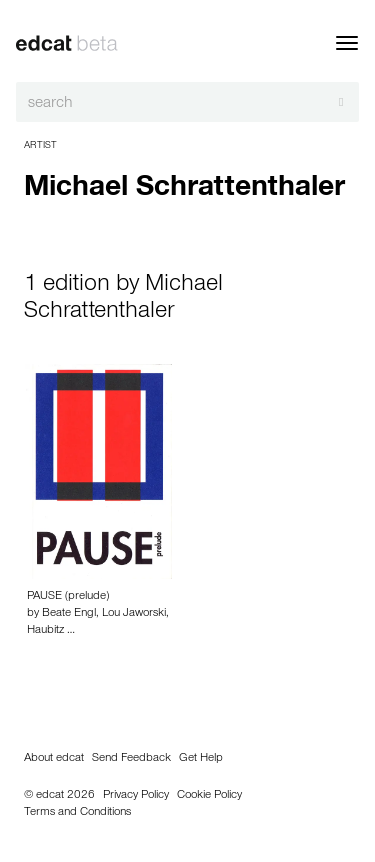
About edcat (54, 759)
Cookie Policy (209, 796)
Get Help (201, 759)
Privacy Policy (136, 796)
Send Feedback (131, 759)
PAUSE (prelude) (68, 597)
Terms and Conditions (77, 813)
